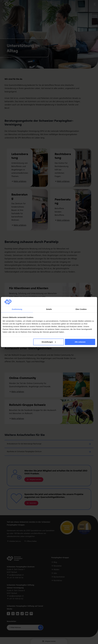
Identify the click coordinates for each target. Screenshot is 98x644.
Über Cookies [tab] (81, 309)
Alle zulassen (80, 342)
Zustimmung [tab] (17, 309)
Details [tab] (49, 309)
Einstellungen (49, 342)
